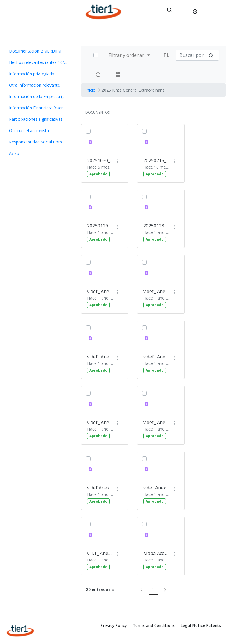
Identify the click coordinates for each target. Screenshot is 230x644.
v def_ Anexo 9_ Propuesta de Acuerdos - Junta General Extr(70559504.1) (156, 291)
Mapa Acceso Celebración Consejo (156, 553)
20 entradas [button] (102, 589)
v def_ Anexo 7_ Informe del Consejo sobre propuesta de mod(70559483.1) (156, 357)
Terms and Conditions (154, 626)
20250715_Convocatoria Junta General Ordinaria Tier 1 (156, 160)
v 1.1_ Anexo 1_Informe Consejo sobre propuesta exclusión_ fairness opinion (100, 553)
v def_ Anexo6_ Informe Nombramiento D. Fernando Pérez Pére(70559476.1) (100, 291)
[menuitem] (38, 51)
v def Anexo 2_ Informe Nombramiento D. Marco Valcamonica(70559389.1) (100, 488)
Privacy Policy (114, 626)
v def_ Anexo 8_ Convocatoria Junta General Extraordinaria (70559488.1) (100, 357)
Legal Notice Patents (201, 626)
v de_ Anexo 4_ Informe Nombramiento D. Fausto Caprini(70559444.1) (156, 488)
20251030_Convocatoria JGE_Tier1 (100, 160)
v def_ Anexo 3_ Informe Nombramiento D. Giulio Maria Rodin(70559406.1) (156, 422)
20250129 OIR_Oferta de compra (100, 226)
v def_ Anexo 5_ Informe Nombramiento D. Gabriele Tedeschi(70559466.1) (100, 422)
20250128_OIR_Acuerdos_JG (156, 226)
